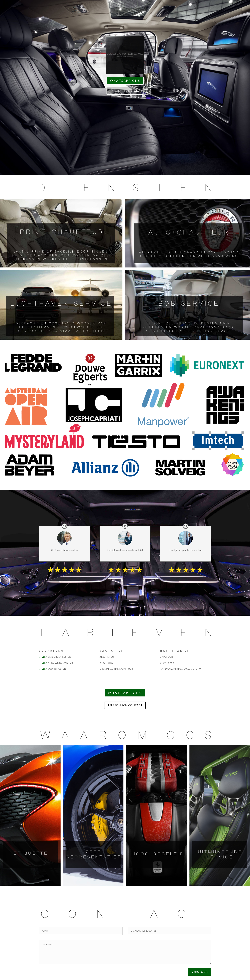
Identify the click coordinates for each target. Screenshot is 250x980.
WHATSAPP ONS (125, 81)
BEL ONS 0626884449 (125, 91)
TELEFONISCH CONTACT (125, 705)
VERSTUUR (200, 972)
